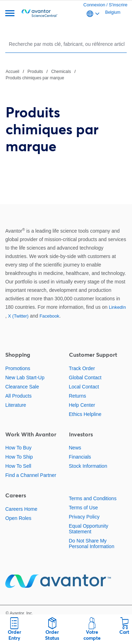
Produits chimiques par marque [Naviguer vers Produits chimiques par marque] (35, 78)
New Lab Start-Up (25, 378)
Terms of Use (83, 508)
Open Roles (18, 518)
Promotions (18, 368)
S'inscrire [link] (118, 5)
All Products (18, 396)
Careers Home (21, 509)
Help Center (82, 405)
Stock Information (88, 466)
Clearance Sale (22, 387)
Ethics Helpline (85, 414)
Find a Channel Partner (31, 475)
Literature (16, 405)
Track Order (82, 368)
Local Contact (84, 387)
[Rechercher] (67, 44)
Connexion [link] (94, 5)
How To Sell (18, 466)
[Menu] (10, 14)
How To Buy (18, 448)
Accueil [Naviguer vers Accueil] (12, 72)
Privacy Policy (84, 517)
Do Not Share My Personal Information (92, 544)
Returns (78, 396)
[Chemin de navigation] (66, 74)
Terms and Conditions (93, 498)
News (75, 448)
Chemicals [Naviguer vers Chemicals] (61, 72)
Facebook (49, 316)
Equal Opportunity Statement (89, 529)
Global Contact (85, 378)
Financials (80, 457)
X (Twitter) (18, 316)
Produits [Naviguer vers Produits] (35, 72)
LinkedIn (117, 307)
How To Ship (19, 457)
